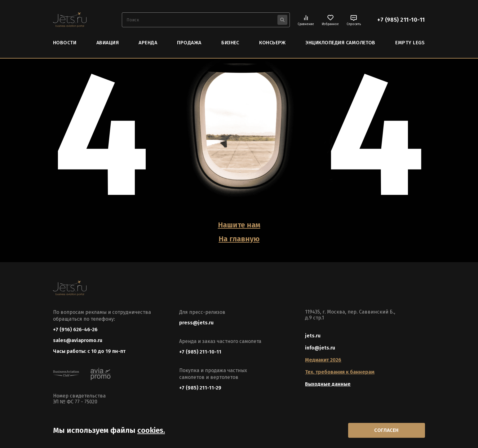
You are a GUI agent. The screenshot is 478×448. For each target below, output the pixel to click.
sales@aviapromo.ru (78, 340)
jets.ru (313, 336)
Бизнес (230, 43)
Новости (65, 43)
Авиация (108, 43)
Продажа (189, 43)
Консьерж (272, 43)
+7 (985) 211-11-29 (200, 388)
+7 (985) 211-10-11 (401, 20)
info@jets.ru (320, 348)
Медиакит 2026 (323, 360)
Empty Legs (410, 43)
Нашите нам (239, 225)
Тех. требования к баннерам (340, 372)
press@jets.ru (196, 323)
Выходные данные (328, 384)
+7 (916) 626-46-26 (75, 329)
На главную (239, 239)
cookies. (151, 430)
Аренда (148, 43)
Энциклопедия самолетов (340, 43)
